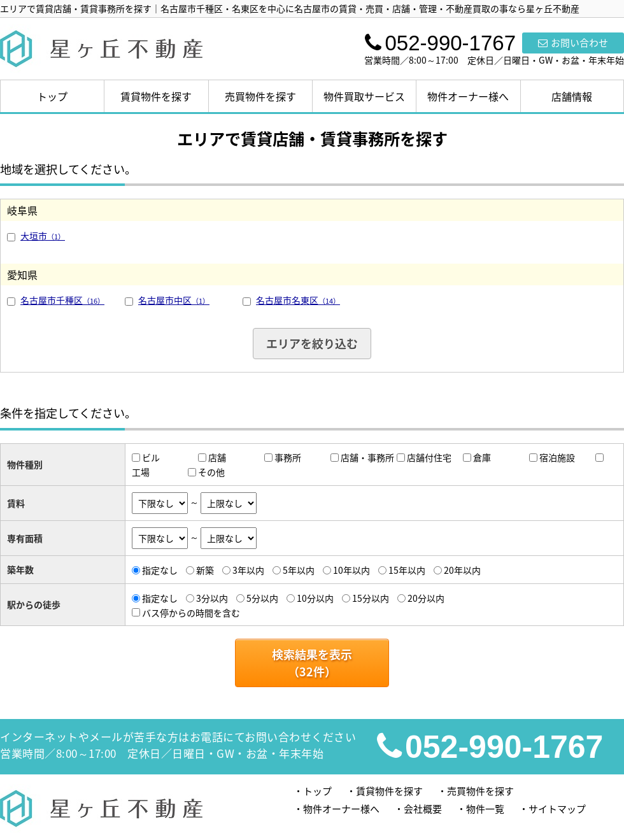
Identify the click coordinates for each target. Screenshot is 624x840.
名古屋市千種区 (62, 300)
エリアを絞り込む (312, 344)
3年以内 (248, 570)
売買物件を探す (260, 96)
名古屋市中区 (174, 300)
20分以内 (426, 598)
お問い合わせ (573, 43)
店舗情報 (572, 96)
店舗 (217, 457)
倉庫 (482, 457)
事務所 (288, 457)
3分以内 (212, 598)
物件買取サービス (364, 96)
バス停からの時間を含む (191, 612)
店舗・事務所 (367, 457)
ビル (151, 457)
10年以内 (351, 570)
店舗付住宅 (429, 457)
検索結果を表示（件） (312, 663)
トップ (52, 96)
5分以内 (262, 598)
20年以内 (462, 570)
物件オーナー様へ (468, 96)
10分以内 (315, 598)
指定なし (160, 570)
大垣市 (43, 236)
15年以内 (407, 570)
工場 (141, 472)
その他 (211, 472)
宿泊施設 (557, 457)
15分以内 (371, 598)
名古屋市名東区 (298, 300)
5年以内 (299, 570)
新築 (205, 570)
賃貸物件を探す (156, 96)
